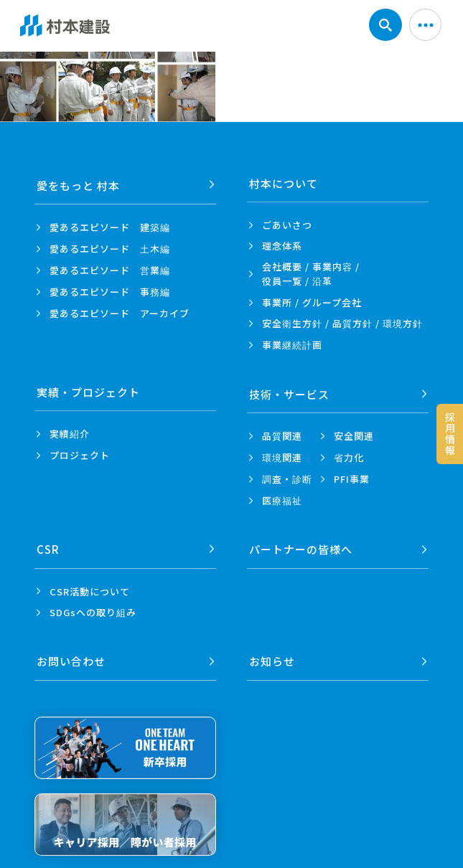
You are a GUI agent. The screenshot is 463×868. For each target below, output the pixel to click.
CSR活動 (90, 587)
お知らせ (272, 655)
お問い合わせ (71, 655)
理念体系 (282, 246)
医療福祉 (282, 498)
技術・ (289, 392)
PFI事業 (352, 477)
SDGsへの (93, 608)
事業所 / (312, 302)
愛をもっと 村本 (78, 183)
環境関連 (282, 455)
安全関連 (354, 434)
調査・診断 (287, 477)
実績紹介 (70, 434)
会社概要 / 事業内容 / (311, 274)
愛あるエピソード (110, 225)
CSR (48, 546)
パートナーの (301, 546)
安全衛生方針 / (342, 324)
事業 (292, 345)
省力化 (349, 455)
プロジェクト (80, 455)
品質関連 (282, 434)
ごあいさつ (287, 225)
